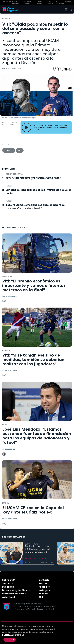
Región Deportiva (14, 174)
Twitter (43, 583)
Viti (20, 150)
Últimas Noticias (40, 3)
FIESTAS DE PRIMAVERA (28, 3)
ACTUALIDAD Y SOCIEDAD (36, 558)
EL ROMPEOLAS (32, 544)
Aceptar (10, 640)
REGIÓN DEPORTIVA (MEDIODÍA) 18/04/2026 (34, 178)
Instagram (45, 590)
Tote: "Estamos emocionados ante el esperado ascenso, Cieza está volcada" (35, 206)
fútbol (9, 186)
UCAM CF (6, 18)
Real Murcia (50, 3)
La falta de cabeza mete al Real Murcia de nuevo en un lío (39, 191)
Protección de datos (14, 594)
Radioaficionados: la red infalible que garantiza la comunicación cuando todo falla (38, 549)
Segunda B (7, 276)
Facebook (44, 587)
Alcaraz (68, 2)
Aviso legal (9, 597)
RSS (41, 597)
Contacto (44, 580)
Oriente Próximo (16, 3)
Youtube (44, 594)
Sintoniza (8, 583)
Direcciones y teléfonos (16, 590)
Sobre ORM (9, 580)
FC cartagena (60, 3)
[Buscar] (70, 9)
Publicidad (8, 587)
